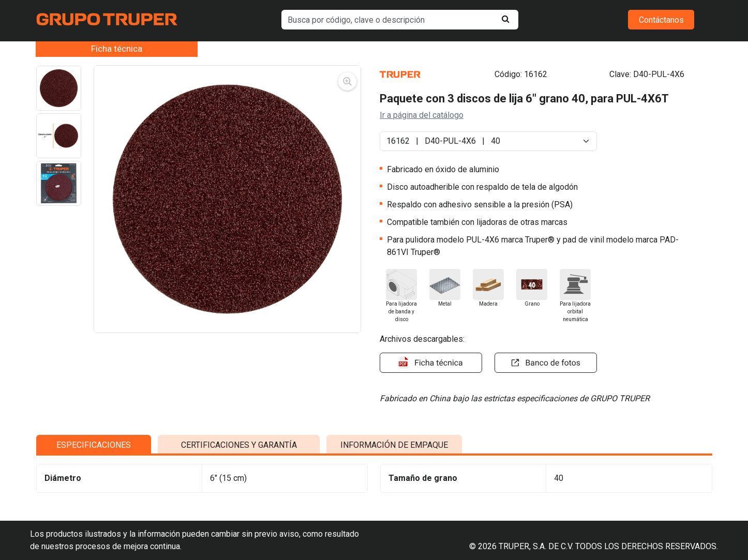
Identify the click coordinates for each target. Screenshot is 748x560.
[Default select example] (488, 141)
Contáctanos (661, 20)
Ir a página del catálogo (422, 115)
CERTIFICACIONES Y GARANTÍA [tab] (239, 472)
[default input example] (400, 20)
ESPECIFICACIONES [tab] (94, 472)
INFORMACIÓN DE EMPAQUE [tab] (394, 472)
